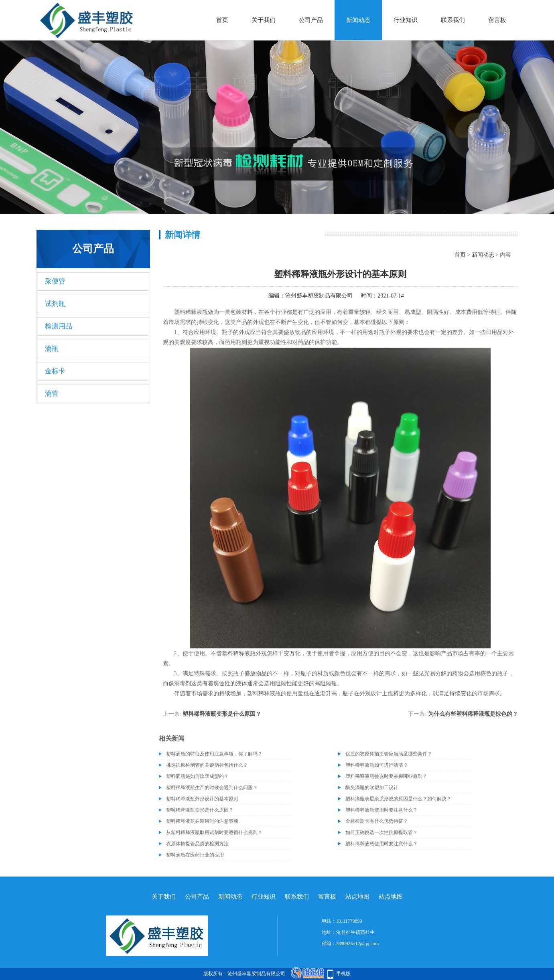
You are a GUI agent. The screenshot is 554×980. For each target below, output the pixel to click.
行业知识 (406, 20)
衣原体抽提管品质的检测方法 (197, 844)
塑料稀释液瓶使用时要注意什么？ (382, 810)
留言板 (497, 20)
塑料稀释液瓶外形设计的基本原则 (202, 799)
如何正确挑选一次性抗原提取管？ (382, 832)
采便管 (55, 281)
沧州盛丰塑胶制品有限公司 (319, 296)
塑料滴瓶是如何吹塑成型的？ (197, 776)
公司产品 (311, 20)
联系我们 (453, 20)
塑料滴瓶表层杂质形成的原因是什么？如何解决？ (398, 799)
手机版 (343, 974)
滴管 (52, 394)
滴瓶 (52, 349)
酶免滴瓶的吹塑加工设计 (372, 788)
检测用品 (59, 326)
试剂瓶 (55, 304)
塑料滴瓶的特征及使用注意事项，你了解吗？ (214, 754)
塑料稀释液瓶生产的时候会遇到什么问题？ (212, 788)
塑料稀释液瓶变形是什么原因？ (222, 714)
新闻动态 (358, 20)
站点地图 (357, 897)
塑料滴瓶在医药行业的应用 (195, 855)
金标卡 (55, 371)
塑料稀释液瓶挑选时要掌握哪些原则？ (386, 776)
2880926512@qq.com (358, 944)
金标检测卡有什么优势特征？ (377, 821)
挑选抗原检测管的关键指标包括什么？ (207, 765)
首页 (222, 20)
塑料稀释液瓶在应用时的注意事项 (202, 821)
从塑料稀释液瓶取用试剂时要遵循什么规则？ (214, 832)
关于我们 (264, 20)
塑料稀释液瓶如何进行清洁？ (377, 765)
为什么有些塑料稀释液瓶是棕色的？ (473, 714)
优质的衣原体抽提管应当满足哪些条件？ (389, 754)
